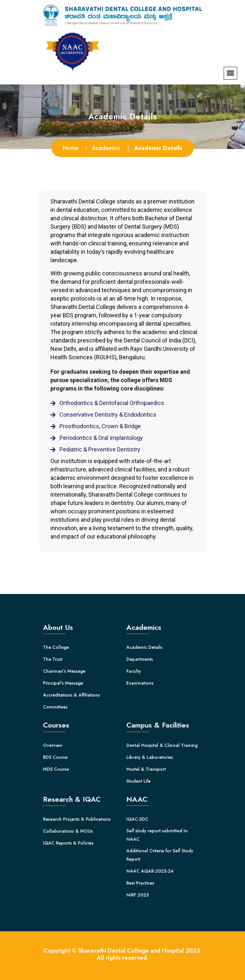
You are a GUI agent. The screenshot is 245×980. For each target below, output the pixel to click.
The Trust (53, 659)
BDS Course (55, 757)
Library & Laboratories (150, 757)
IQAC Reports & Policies (68, 843)
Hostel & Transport (146, 769)
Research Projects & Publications (77, 819)
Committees (55, 707)
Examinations (140, 683)
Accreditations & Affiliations (71, 695)
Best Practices (140, 883)
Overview (53, 745)
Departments (140, 659)
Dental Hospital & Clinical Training (162, 745)
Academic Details (144, 647)
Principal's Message (63, 683)
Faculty (134, 671)
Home (70, 148)
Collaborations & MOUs (68, 831)
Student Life (138, 781)
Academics (106, 148)
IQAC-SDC (137, 819)
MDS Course (56, 769)
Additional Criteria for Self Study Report (160, 855)
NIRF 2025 (138, 895)
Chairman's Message (64, 671)
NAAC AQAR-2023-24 (150, 871)
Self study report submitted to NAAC (157, 835)
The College (56, 647)
